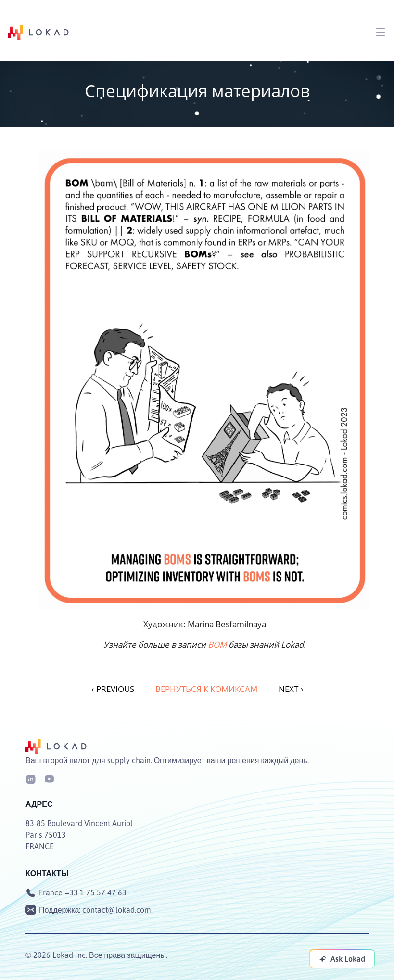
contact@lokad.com (117, 910)
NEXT (291, 689)
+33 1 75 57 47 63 (96, 892)
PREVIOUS (113, 689)
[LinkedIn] (31, 778)
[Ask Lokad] (342, 959)
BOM (217, 645)
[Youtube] (49, 778)
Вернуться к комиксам (206, 689)
